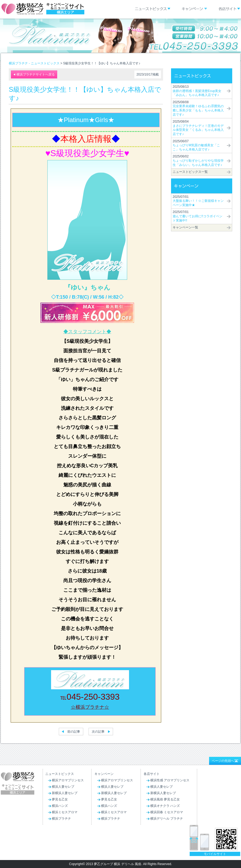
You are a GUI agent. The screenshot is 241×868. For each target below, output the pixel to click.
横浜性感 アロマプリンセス (170, 780)
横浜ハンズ (60, 806)
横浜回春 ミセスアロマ (167, 812)
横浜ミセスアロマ (65, 812)
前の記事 (74, 732)
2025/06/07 (196, 145)
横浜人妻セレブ (63, 787)
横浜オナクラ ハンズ (165, 806)
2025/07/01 (198, 201)
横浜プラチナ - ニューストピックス (34, 63)
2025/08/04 (198, 128)
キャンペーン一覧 (185, 227)
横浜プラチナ (61, 819)
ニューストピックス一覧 (190, 172)
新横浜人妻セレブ (65, 793)
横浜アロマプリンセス (68, 780)
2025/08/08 (198, 108)
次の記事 (98, 732)
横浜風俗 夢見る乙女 (165, 799)
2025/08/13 (197, 91)
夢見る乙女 (60, 799)
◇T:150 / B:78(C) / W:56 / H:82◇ (87, 297)
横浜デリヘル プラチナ (167, 819)
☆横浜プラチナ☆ (90, 707)
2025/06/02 (198, 160)
